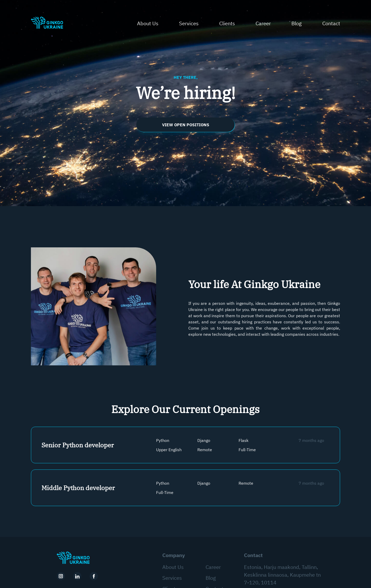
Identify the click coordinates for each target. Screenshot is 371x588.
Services (189, 23)
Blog (297, 23)
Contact (331, 23)
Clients (227, 23)
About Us (148, 23)
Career (263, 23)
